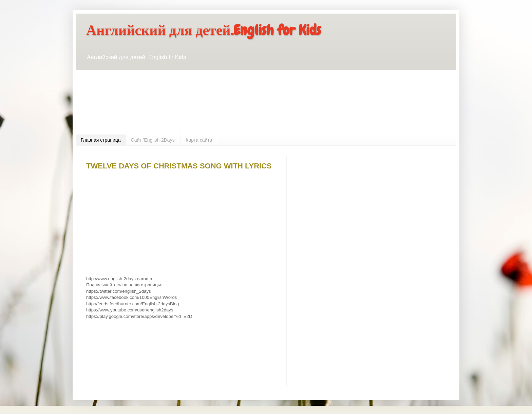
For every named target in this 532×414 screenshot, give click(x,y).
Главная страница (101, 140)
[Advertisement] (166, 112)
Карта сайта (199, 140)
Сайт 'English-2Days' (153, 140)
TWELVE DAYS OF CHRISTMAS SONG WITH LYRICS (179, 166)
